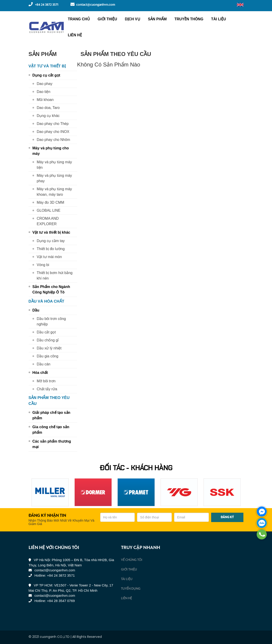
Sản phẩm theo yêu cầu (49, 401)
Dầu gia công (48, 356)
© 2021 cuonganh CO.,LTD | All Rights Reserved (65, 637)
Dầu (36, 310)
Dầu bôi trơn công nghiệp (51, 321)
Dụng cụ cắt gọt (46, 75)
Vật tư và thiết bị (47, 66)
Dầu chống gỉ (48, 340)
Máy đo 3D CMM (51, 202)
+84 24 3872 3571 (43, 4)
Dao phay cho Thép (53, 124)
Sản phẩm (157, 19)
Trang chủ (79, 19)
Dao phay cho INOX (53, 132)
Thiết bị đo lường (51, 249)
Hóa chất (40, 373)
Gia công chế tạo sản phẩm (51, 430)
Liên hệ (75, 35)
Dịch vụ (133, 19)
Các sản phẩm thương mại (52, 444)
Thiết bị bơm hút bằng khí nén (55, 276)
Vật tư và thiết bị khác (51, 232)
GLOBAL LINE (49, 210)
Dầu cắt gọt (46, 332)
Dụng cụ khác (48, 116)
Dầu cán (44, 364)
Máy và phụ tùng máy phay (54, 178)
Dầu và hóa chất (46, 301)
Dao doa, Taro (48, 108)
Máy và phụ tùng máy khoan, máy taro (54, 192)
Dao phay (45, 84)
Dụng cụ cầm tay (51, 241)
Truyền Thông (189, 19)
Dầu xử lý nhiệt (49, 348)
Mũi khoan (45, 100)
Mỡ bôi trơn (46, 381)
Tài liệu (219, 19)
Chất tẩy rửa (47, 389)
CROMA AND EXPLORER (48, 221)
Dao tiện (44, 92)
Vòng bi (43, 265)
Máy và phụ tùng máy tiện (54, 165)
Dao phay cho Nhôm (54, 140)
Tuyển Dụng (131, 589)
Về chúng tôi (132, 560)
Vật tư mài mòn (49, 257)
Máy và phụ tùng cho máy (51, 151)
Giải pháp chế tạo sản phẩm (51, 415)
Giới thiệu (107, 19)
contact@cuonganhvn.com (93, 4)
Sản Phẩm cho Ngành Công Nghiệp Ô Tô (51, 289)
